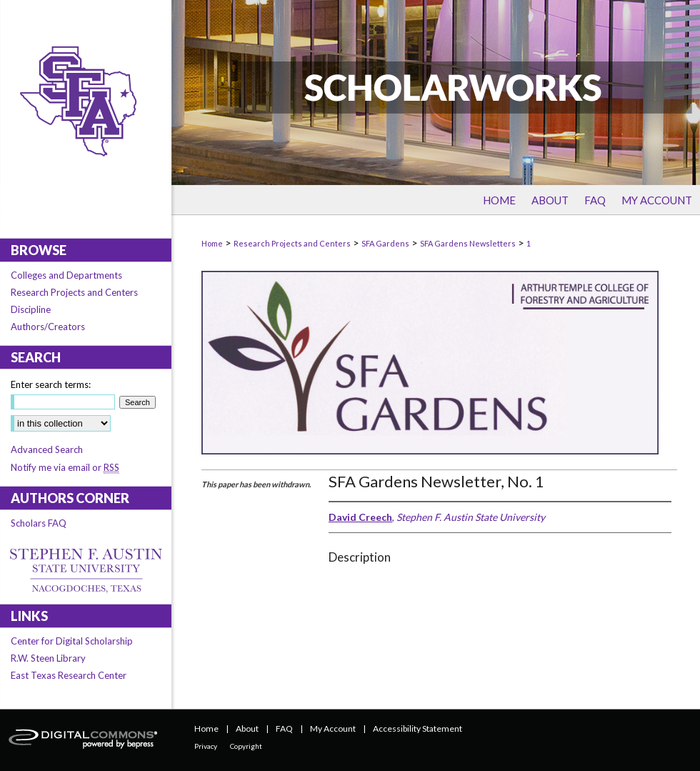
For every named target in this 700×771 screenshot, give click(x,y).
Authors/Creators (48, 327)
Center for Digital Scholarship (72, 641)
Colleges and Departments (66, 275)
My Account (333, 728)
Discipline (31, 309)
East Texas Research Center (69, 675)
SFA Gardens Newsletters (468, 243)
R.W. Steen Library (48, 658)
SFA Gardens (385, 243)
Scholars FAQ (39, 523)
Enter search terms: (51, 384)
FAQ (284, 728)
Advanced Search (47, 449)
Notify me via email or (65, 467)
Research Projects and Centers (292, 243)
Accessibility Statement (417, 728)
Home (212, 243)
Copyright (246, 746)
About (247, 728)
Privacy (206, 746)
